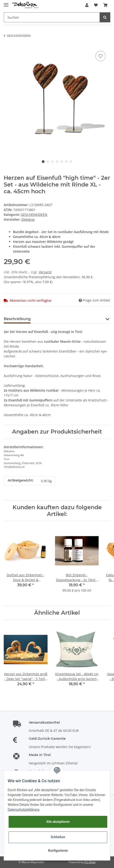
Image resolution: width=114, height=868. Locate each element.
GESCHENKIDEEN (34, 215)
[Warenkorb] (105, 5)
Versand (45, 272)
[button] (87, 5)
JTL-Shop (90, 862)
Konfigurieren (58, 851)
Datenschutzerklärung (23, 810)
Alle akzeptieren (58, 822)
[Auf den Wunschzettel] (101, 56)
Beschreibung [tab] (17, 319)
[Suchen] (52, 17)
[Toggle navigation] (6, 3)
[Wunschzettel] (96, 5)
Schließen (58, 837)
